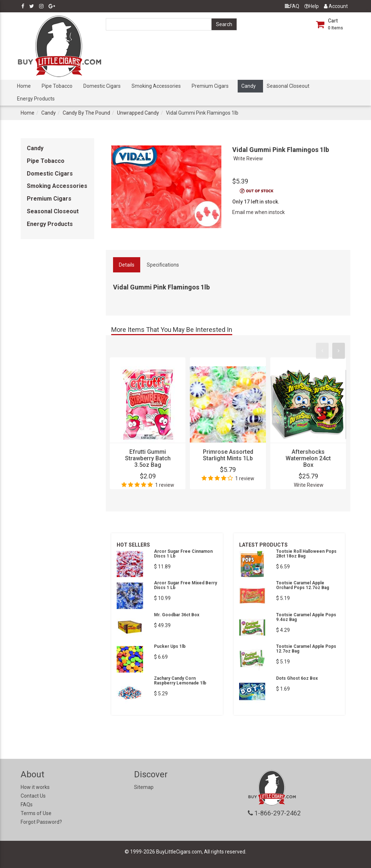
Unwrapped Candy (138, 113)
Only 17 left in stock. (256, 202)
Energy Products (36, 99)
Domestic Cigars (102, 86)
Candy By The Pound (86, 113)
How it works (35, 787)
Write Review (248, 159)
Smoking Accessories (156, 86)
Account (336, 6)
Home (24, 86)
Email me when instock (259, 212)
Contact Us (33, 796)
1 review (165, 485)
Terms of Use (36, 813)
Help (312, 6)
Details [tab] (127, 265)
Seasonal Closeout (288, 86)
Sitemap (144, 787)
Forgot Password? (41, 822)
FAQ (292, 6)
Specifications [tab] (163, 265)
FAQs (27, 805)
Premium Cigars (210, 86)
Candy (249, 86)
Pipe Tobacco (57, 86)
